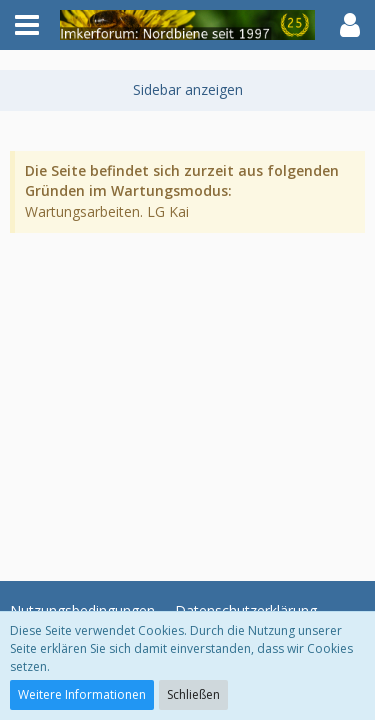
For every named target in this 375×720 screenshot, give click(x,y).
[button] (27, 25)
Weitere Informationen (82, 694)
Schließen (193, 694)
